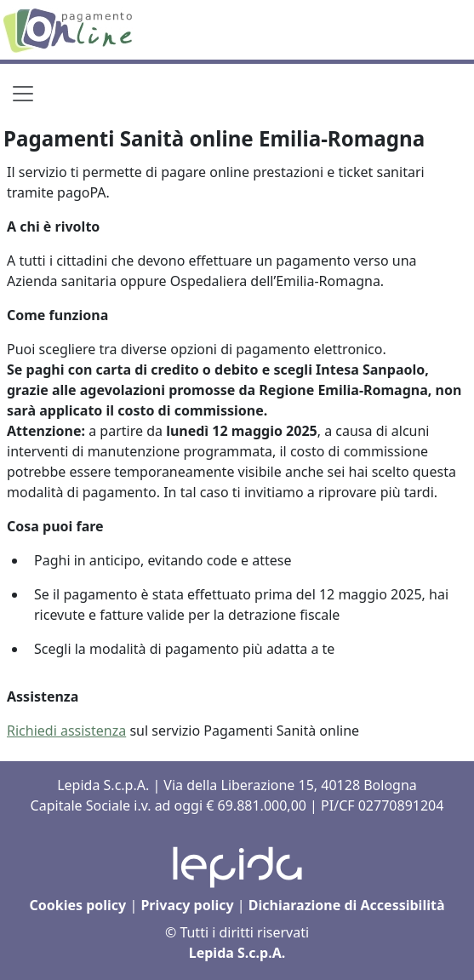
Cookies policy (77, 905)
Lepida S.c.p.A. (237, 953)
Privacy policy (187, 905)
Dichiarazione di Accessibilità (347, 905)
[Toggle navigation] (23, 94)
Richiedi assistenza (66, 731)
